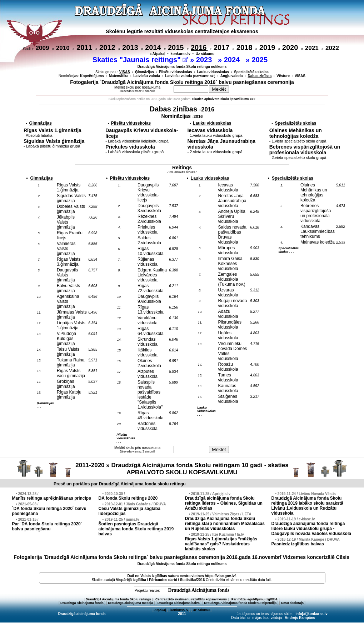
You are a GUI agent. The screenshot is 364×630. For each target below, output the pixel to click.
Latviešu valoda (147, 76)
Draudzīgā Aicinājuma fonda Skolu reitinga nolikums (182, 67)
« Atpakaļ (158, 54)
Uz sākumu (205, 54)
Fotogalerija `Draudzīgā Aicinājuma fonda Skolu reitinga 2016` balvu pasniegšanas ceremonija (182, 82)
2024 (233, 60)
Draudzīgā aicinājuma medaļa (130, 603)
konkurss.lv (180, 54)
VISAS (300, 76)
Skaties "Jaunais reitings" (140, 60)
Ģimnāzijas (144, 72)
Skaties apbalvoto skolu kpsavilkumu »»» (224, 99)
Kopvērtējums (92, 76)
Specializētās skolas (251, 72)
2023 (205, 60)
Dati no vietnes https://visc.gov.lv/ (181, 576)
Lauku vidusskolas (213, 72)
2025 (261, 60)
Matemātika (119, 76)
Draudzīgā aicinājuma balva (179, 603)
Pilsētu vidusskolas (176, 72)
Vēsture (283, 76)
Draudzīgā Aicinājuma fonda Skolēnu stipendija (240, 603)
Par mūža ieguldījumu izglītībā (255, 599)
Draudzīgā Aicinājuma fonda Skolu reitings (118, 599)
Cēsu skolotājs (293, 603)
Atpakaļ (160, 610)
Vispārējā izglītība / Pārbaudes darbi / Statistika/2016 (161, 580)
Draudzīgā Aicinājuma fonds (199, 590)
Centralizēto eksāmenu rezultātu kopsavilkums (191, 599)
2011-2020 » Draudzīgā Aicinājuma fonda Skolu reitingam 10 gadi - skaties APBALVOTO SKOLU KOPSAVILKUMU (182, 469)
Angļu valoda (232, 76)
